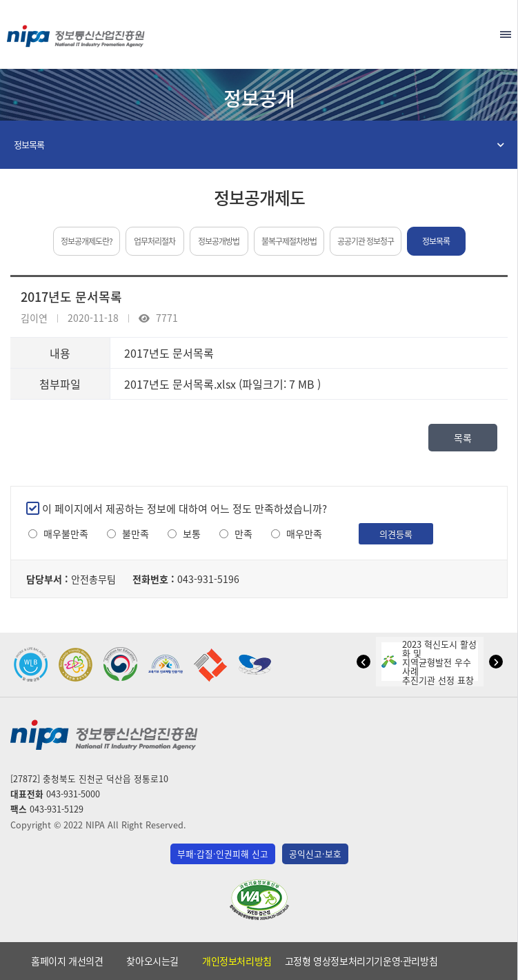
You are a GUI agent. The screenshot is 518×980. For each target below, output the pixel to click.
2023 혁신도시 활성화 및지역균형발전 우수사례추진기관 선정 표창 (429, 662)
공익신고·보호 (315, 854)
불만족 (136, 534)
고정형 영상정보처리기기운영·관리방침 (361, 961)
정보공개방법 (219, 241)
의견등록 (396, 534)
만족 (243, 534)
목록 (463, 438)
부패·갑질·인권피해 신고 (223, 854)
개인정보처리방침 (237, 961)
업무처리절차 (155, 241)
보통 (192, 534)
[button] (363, 662)
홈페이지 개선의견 (67, 961)
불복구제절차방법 (289, 241)
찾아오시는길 (152, 961)
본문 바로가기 (259, 0)
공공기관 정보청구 (366, 241)
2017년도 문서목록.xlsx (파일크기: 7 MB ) (222, 384)
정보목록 (29, 144)
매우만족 (304, 534)
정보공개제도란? (87, 241)
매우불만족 (66, 534)
